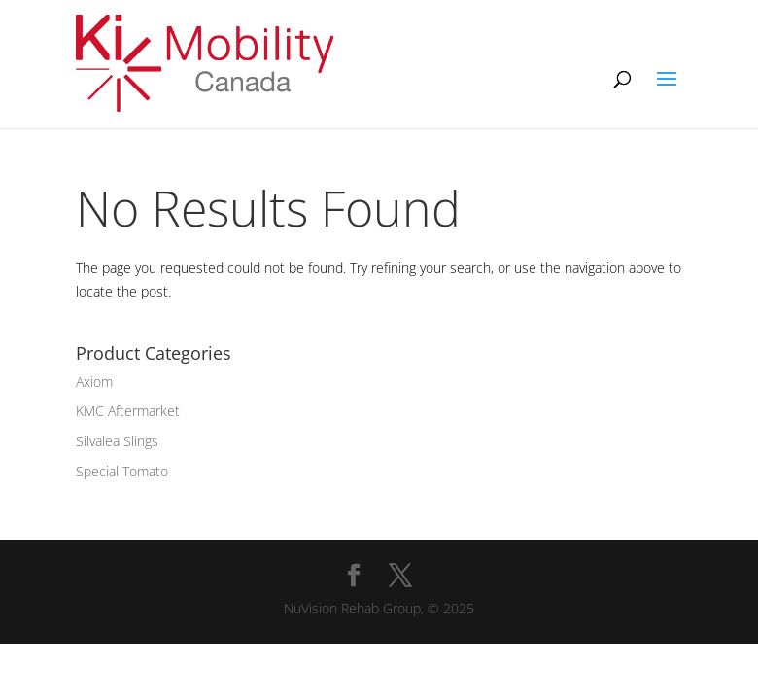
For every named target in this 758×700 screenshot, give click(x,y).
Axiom (94, 382)
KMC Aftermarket (128, 411)
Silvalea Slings (117, 441)
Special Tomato (122, 471)
